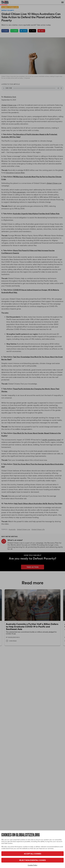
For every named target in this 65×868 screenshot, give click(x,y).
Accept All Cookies (32, 854)
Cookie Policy (33, 865)
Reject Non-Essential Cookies (32, 860)
